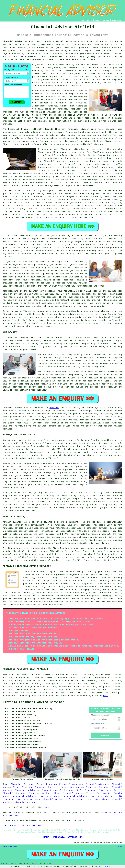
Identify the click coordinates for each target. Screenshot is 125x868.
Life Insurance (86, 790)
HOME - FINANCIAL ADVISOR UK (62, 837)
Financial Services (71, 784)
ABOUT (97, 20)
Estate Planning (46, 784)
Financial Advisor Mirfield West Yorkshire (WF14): (33, 41)
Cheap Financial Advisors (58, 790)
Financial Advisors (97, 784)
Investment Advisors (102, 796)
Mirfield (54, 408)
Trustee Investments (98, 793)
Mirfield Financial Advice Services (33, 702)
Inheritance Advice (72, 787)
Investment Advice (110, 790)
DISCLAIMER (117, 20)
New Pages (13, 847)
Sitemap (4, 847)
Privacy (121, 847)
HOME (82, 20)
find (12, 675)
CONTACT (106, 20)
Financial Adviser (40, 793)
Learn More (104, 866)
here (106, 696)
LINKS (90, 20)
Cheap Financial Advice (69, 793)
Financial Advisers (22, 784)
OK (114, 866)
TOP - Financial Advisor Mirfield (22, 826)
